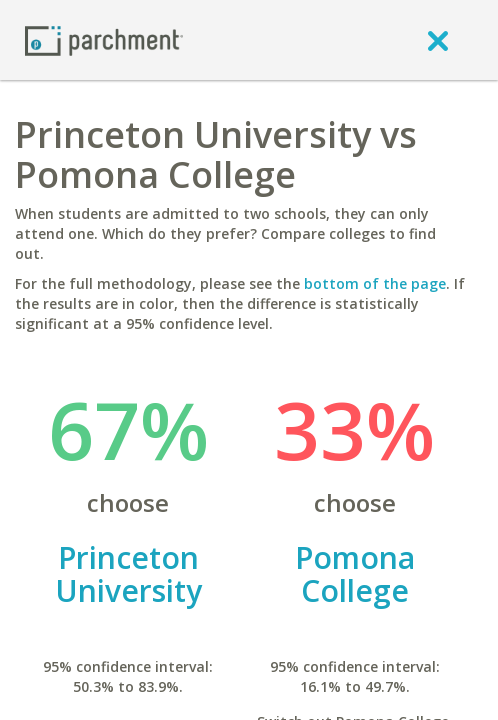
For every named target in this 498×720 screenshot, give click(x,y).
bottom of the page (375, 283)
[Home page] (104, 39)
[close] (438, 40)
